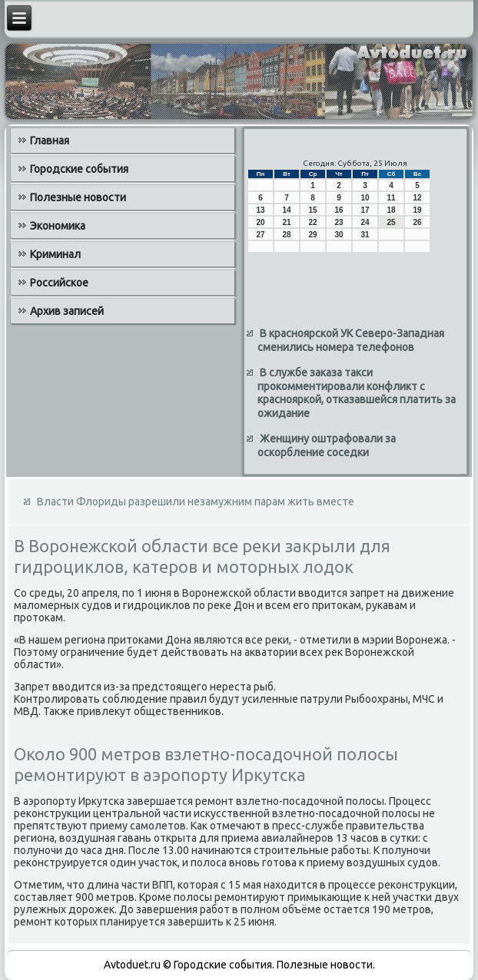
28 (286, 235)
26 (417, 222)
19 (417, 210)
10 (365, 198)
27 (260, 235)
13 (260, 210)
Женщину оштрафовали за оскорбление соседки (327, 445)
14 (286, 210)
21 (286, 222)
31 (365, 235)
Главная (50, 141)
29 (312, 235)
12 (417, 198)
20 (260, 222)
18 (391, 210)
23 (339, 222)
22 (312, 222)
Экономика (58, 226)
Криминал (55, 254)
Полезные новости (78, 197)
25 (391, 222)
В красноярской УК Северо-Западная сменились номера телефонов (351, 340)
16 (339, 210)
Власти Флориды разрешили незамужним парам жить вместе (196, 502)
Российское (59, 283)
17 (365, 210)
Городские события (79, 169)
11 (391, 198)
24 (365, 222)
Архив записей (67, 311)
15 (312, 210)
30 (339, 235)
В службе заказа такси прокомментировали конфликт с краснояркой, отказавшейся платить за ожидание (357, 393)
